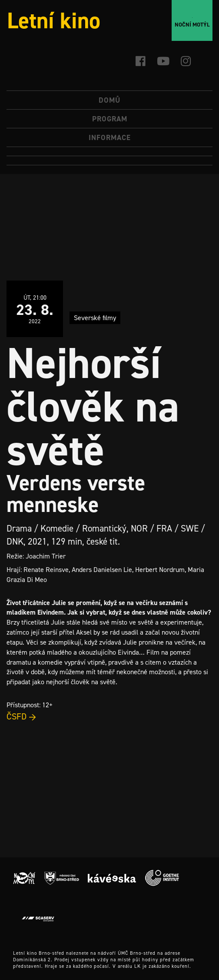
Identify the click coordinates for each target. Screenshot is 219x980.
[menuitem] (109, 152)
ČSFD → (22, 716)
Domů (109, 100)
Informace (110, 137)
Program (110, 119)
